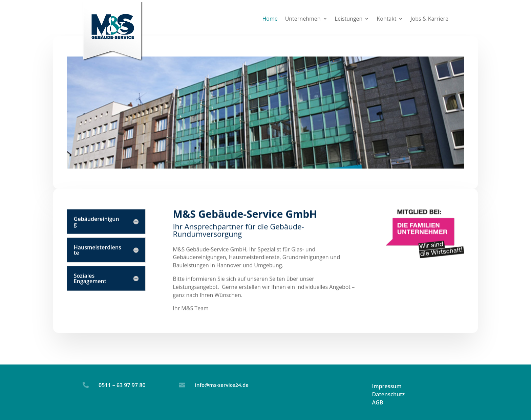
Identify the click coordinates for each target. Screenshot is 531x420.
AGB (377, 402)
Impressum (387, 386)
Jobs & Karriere (429, 19)
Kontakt (386, 19)
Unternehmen (303, 19)
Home (270, 19)
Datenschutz (388, 394)
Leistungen (349, 19)
